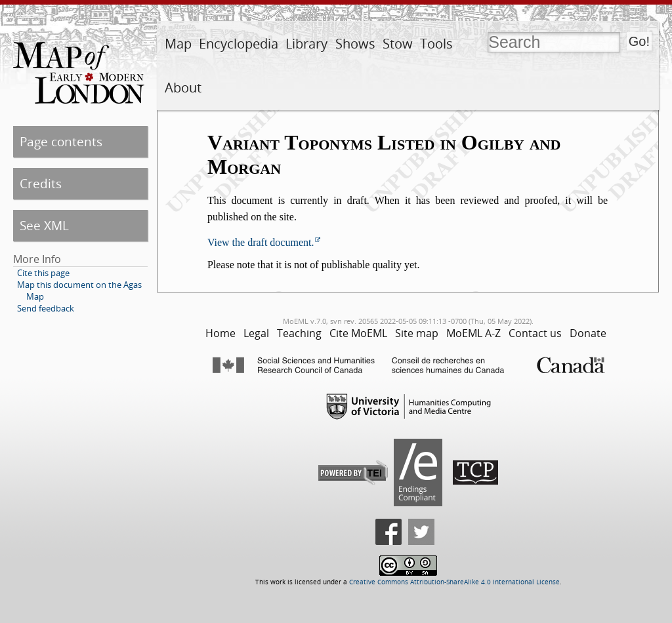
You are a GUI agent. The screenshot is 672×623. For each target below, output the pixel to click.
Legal (256, 333)
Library (306, 44)
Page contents (61, 141)
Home (220, 333)
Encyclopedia (239, 44)
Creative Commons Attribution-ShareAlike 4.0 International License (454, 582)
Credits (41, 183)
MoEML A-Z (473, 333)
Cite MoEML (358, 333)
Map (178, 44)
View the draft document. (261, 242)
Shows (355, 44)
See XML (44, 225)
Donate (588, 333)
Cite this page (43, 273)
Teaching (299, 333)
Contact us (535, 333)
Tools (436, 44)
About (183, 88)
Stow (398, 44)
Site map (417, 333)
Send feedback (46, 308)
